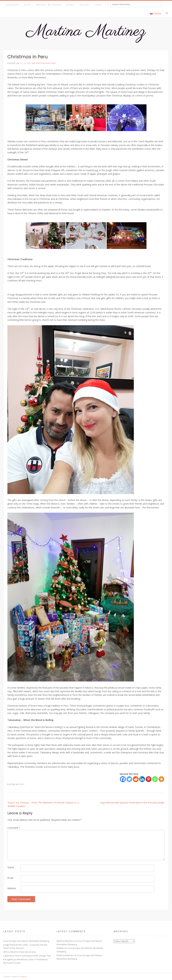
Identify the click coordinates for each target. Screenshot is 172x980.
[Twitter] (129, 779)
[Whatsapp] (155, 779)
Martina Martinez (46, 63)
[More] (161, 779)
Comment (14, 828)
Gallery (85, 5)
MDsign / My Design (49, 5)
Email (10, 878)
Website (12, 888)
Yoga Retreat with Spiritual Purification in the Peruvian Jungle (132, 803)
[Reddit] (136, 779)
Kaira (24, 976)
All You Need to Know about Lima (20, 952)
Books (70, 5)
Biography (13, 5)
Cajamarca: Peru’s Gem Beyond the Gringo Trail (27, 956)
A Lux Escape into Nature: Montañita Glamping (26, 941)
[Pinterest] (149, 779)
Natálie (60, 948)
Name (11, 867)
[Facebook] (123, 779)
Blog (28, 5)
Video (99, 5)
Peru (22, 784)
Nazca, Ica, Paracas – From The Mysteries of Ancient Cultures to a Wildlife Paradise (43, 804)
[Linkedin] (142, 779)
